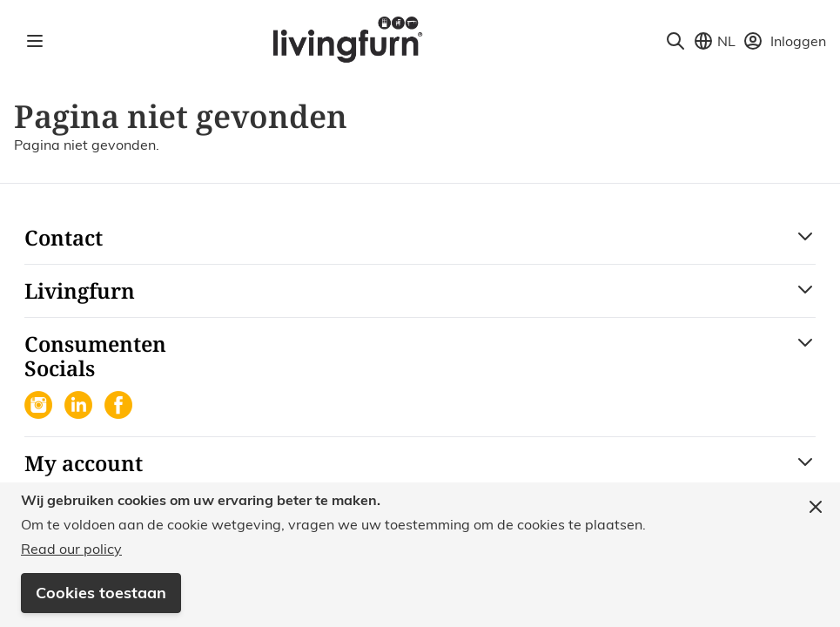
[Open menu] (35, 41)
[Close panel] (816, 507)
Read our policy (71, 549)
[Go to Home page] (347, 38)
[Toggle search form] (675, 41)
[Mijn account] (784, 41)
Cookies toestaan (101, 593)
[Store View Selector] (714, 41)
